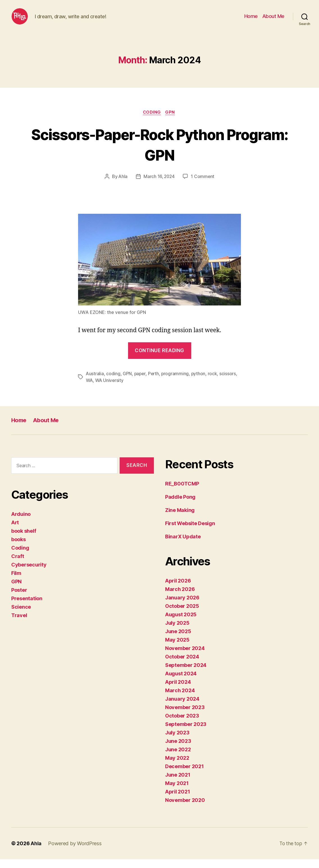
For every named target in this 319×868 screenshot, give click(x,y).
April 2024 (178, 691)
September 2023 (186, 733)
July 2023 (177, 741)
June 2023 (178, 750)
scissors (230, 383)
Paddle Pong (180, 506)
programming (176, 383)
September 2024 (186, 674)
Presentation (27, 607)
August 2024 (181, 682)
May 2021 (177, 792)
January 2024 (182, 708)
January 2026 (182, 606)
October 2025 (182, 615)
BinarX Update (183, 545)
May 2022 (177, 767)
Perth (155, 383)
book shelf (24, 540)
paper (141, 383)
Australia (95, 383)
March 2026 (180, 598)
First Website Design (190, 532)
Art (15, 531)
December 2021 (184, 775)
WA (90, 389)
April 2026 (178, 589)
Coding (152, 121)
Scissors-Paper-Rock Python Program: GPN (159, 153)
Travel (19, 624)
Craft (18, 565)
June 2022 (178, 758)
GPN (171, 121)
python (200, 383)
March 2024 (180, 699)
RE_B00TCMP (182, 492)
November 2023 (185, 716)
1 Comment (203, 186)
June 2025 (178, 640)
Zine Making (180, 519)
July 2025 (177, 632)
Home (251, 20)
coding (113, 383)
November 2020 (185, 809)
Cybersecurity (29, 574)
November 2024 (185, 657)
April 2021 (177, 800)
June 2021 (178, 783)
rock (214, 383)
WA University (110, 389)
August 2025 (181, 623)
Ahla (122, 186)
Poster (19, 599)
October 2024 (182, 665)
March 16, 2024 (159, 186)
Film (16, 582)
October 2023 (182, 724)
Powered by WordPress (75, 852)
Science (21, 616)
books (19, 548)
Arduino (21, 523)
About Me (273, 20)
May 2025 (177, 648)
